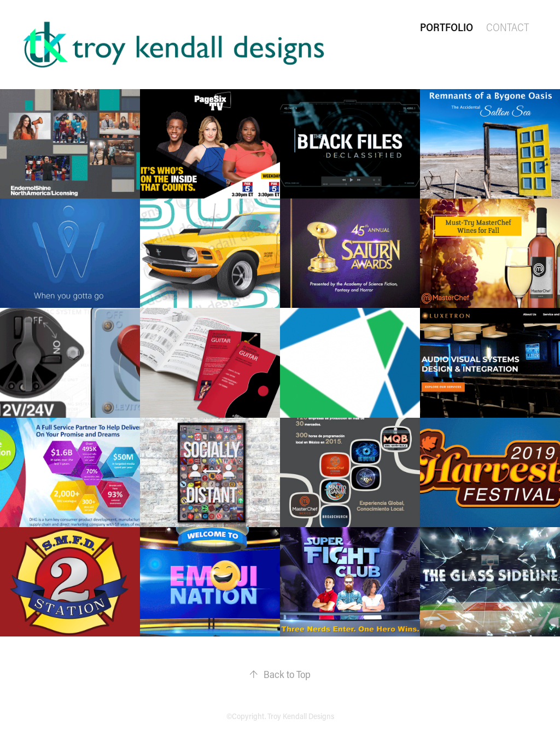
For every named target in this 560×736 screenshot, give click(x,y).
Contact (507, 27)
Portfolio (447, 27)
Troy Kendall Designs (301, 716)
